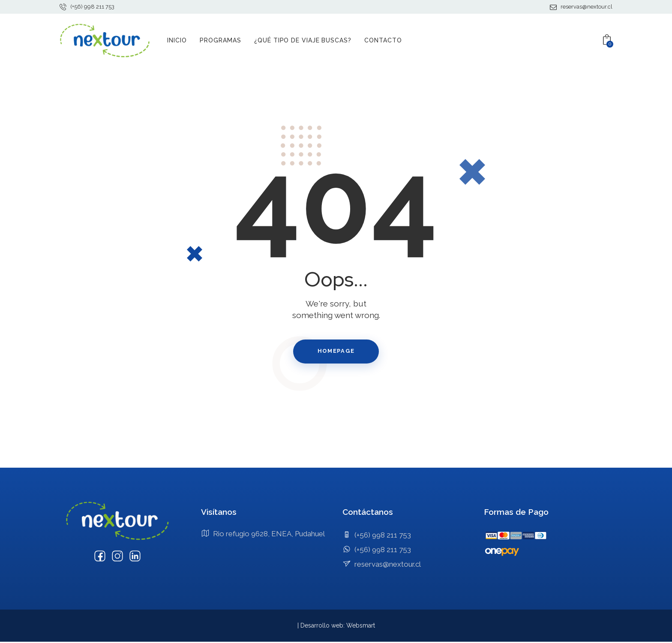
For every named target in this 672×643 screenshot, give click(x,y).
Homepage (336, 352)
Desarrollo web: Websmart (338, 627)
